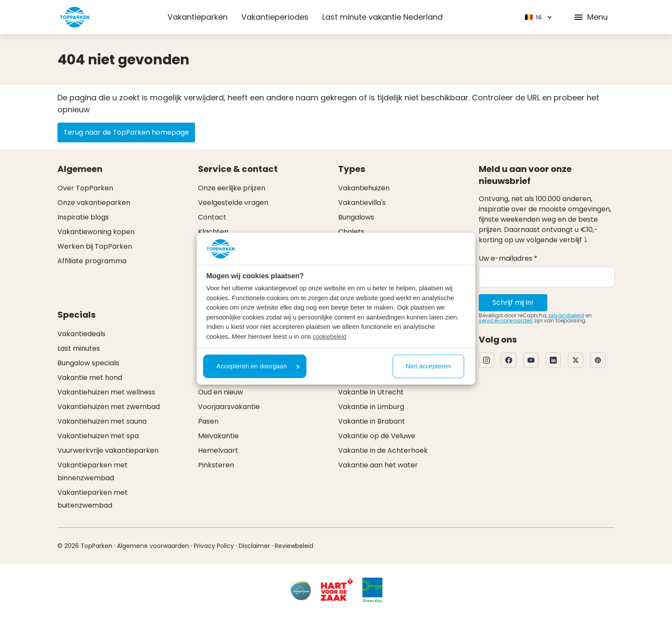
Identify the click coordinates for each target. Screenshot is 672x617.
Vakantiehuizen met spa (98, 436)
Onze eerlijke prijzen (232, 188)
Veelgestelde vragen (233, 203)
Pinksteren (216, 465)
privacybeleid (566, 315)
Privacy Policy (214, 546)
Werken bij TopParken (95, 246)
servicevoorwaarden (506, 321)
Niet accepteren (428, 366)
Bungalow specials (88, 363)
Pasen (208, 421)
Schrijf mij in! (513, 302)
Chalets (351, 232)
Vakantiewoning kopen (96, 232)
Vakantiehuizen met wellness (106, 392)
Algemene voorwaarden (153, 546)
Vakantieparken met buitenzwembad (93, 499)
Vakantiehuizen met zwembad (109, 407)
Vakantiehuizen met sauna (102, 421)
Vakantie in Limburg (371, 407)
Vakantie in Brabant (372, 421)
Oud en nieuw (220, 392)
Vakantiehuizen (364, 188)
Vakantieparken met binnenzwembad (93, 471)
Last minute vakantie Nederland (382, 17)
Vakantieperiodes (275, 17)
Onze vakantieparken (94, 203)
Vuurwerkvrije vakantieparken (108, 450)
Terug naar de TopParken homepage (126, 132)
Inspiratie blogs (83, 217)
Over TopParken (85, 188)
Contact (212, 217)
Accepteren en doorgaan (258, 366)
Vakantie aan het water (378, 465)
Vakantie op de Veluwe (377, 436)
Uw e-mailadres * (508, 258)
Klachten (213, 232)
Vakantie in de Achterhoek (383, 450)
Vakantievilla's (362, 203)
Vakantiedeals (81, 334)
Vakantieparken (198, 17)
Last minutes (79, 348)
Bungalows (356, 217)
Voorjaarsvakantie (229, 407)
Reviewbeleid (294, 546)
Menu (591, 17)
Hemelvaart (218, 450)
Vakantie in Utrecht (371, 392)
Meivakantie (218, 436)
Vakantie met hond (90, 378)
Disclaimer (254, 546)
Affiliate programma (92, 261)
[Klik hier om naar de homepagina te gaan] (75, 17)
